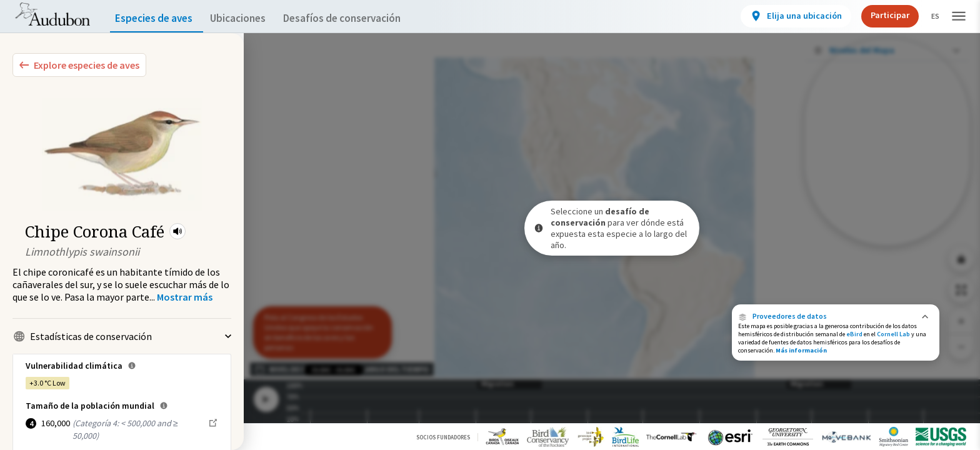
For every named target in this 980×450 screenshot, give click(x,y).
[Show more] (185, 297)
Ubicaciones (249, 18)
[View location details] (785, 16)
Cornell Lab (893, 334)
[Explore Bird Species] (79, 65)
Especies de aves (157, 18)
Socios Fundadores (443, 437)
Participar (879, 15)
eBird (854, 334)
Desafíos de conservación (362, 18)
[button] (177, 231)
